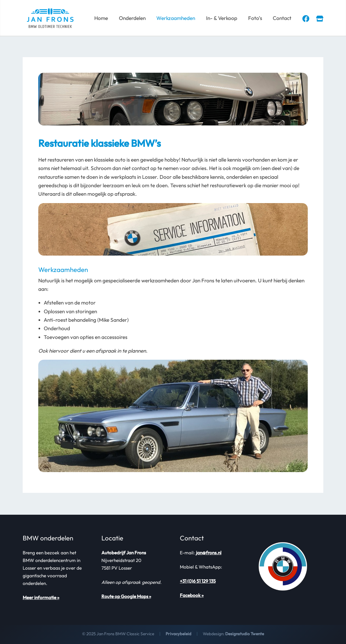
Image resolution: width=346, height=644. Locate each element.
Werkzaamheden (177, 18)
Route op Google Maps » (126, 596)
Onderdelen (134, 18)
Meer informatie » (41, 597)
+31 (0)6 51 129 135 (198, 581)
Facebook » (192, 595)
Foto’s (256, 18)
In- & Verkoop (223, 18)
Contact (282, 18)
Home (104, 18)
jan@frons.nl (209, 553)
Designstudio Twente (245, 634)
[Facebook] (306, 19)
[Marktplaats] (320, 19)
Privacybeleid (178, 634)
